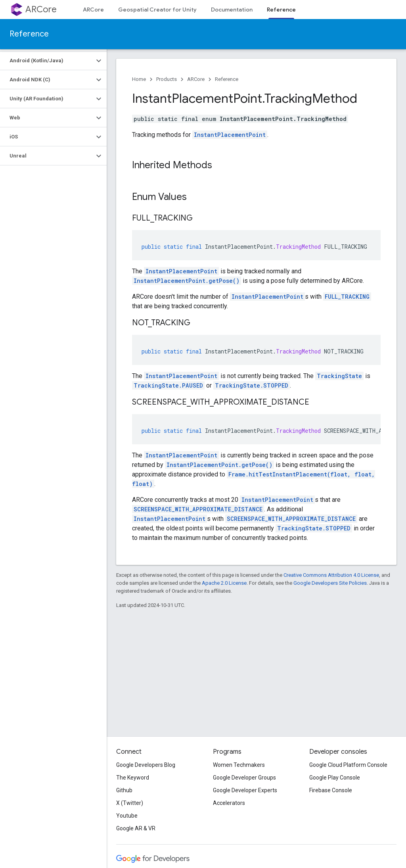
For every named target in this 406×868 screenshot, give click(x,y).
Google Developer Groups (244, 778)
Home (139, 79)
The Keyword (133, 778)
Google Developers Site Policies (330, 583)
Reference (29, 34)
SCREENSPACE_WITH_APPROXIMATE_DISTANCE (198, 509)
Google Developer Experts (245, 790)
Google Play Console (335, 778)
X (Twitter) (130, 803)
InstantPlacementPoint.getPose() (187, 281)
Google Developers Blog (146, 765)
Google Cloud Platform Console (348, 765)
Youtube (127, 816)
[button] (47, 61)
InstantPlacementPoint (230, 135)
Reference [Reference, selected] (281, 10)
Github (124, 790)
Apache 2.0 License (224, 583)
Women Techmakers (239, 765)
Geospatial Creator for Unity (157, 10)
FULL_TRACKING (347, 297)
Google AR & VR (136, 828)
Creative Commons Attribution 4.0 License (331, 575)
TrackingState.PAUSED (168, 385)
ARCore (41, 9)
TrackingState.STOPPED (252, 385)
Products (167, 79)
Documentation (232, 10)
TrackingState (339, 376)
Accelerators (229, 803)
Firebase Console (331, 790)
